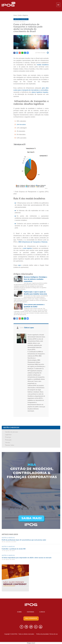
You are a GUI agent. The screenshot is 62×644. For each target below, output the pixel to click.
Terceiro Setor (10, 445)
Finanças (8, 437)
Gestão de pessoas (12, 432)
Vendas (8, 442)
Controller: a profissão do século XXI (14, 549)
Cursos (42, 612)
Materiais (30, 612)
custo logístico (27, 248)
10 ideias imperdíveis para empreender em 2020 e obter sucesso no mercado (27, 558)
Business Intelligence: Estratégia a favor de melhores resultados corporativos (35, 279)
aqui (20, 265)
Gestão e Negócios (23, 15)
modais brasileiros (43, 65)
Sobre (19, 612)
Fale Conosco (31, 618)
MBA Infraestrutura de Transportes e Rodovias (33, 242)
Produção (8, 440)
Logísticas (8, 434)
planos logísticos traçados (40, 92)
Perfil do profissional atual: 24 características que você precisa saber (24, 540)
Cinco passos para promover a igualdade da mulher (34, 306)
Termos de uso (54, 634)
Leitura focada (42, 53)
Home (15, 15)
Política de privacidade (42, 634)
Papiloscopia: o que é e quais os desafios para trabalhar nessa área (35, 293)
